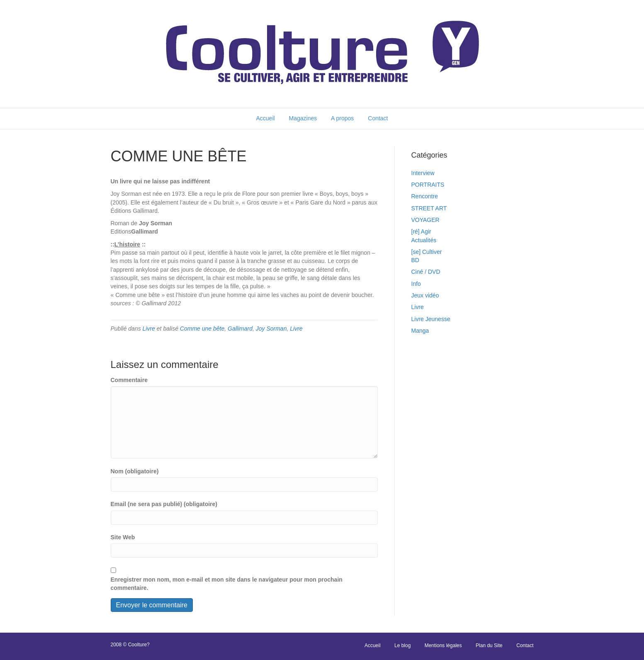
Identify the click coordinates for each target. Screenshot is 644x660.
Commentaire (129, 380)
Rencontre (425, 196)
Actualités (424, 240)
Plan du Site (489, 645)
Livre (149, 329)
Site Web (123, 537)
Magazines (303, 118)
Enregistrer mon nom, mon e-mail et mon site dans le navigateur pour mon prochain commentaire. (227, 584)
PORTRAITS (428, 185)
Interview (423, 173)
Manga (420, 331)
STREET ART (429, 208)
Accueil (265, 118)
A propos (342, 118)
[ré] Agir (421, 231)
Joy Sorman (271, 329)
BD (415, 260)
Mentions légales (443, 645)
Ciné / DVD (426, 272)
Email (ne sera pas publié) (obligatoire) (164, 504)
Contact (378, 118)
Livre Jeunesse (431, 319)
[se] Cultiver (427, 252)
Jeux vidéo (425, 295)
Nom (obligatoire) (135, 471)
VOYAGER (425, 220)
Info (416, 284)
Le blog (402, 645)
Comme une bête (202, 329)
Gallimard (240, 329)
